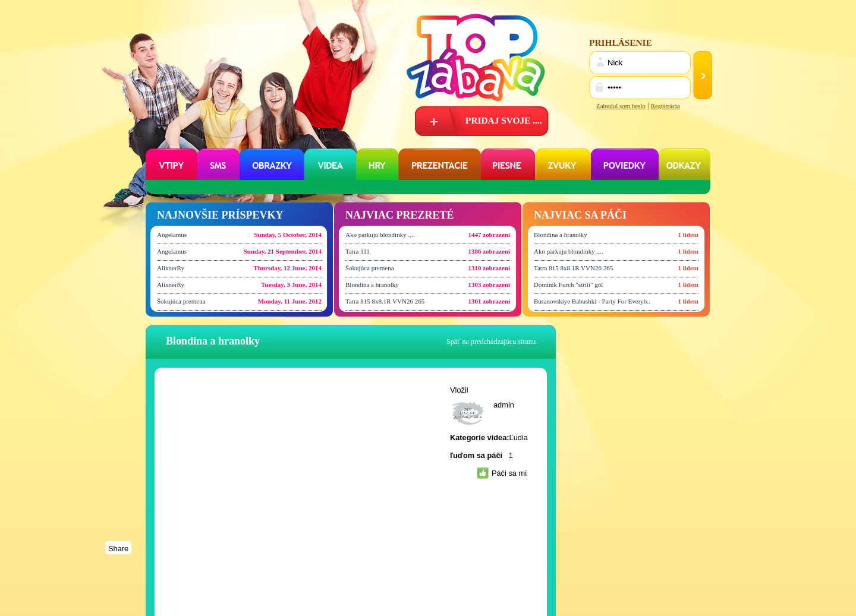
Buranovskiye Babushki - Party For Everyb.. (592, 301)
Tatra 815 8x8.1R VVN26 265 (385, 301)
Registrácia (665, 106)
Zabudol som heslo (621, 106)
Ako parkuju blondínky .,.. (380, 235)
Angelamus (172, 235)
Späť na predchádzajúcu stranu (491, 342)
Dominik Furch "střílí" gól (568, 285)
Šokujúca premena (181, 301)
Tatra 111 (358, 251)
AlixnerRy (171, 268)
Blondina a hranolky (372, 285)
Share (118, 549)
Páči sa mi (509, 473)
